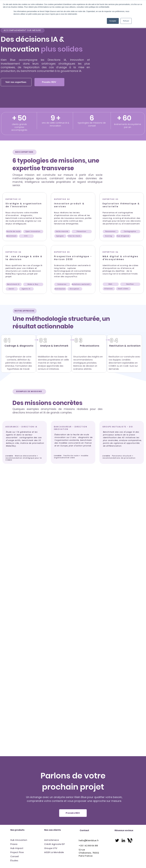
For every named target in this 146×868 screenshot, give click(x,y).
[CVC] (26, 236)
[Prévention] (82, 232)
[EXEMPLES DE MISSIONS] (29, 392)
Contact (84, 830)
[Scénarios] (62, 284)
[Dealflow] (130, 284)
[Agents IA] (26, 289)
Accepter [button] (113, 21)
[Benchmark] (12, 236)
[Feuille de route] (14, 232)
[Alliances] (109, 289)
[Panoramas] (111, 232)
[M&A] (111, 284)
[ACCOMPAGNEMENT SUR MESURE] (23, 30)
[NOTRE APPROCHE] (25, 311)
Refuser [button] (126, 21)
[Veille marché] (62, 232)
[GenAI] (12, 289)
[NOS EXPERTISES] (25, 152)
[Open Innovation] (33, 232)
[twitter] (117, 840)
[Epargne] (60, 236)
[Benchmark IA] (14, 284)
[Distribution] (60, 289)
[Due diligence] (123, 236)
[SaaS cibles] (123, 289)
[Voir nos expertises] (16, 82)
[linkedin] (123, 840)
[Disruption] (75, 289)
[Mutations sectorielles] (82, 284)
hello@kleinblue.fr (89, 840)
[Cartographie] (130, 232)
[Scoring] (109, 236)
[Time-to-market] (75, 236)
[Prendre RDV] (49, 82)
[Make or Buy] (33, 284)
